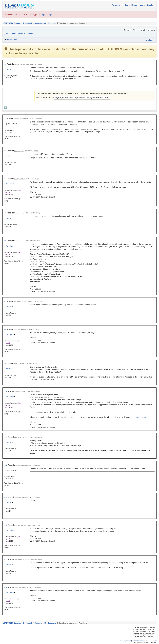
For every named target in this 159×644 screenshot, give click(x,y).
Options (127, 30)
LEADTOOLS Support (12, 23)
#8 (5, 329)
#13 (6, 497)
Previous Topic (12, 40)
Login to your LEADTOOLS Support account (70, 98)
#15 (6, 559)
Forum (115, 5)
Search (135, 5)
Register (150, 5)
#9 (5, 364)
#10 (6, 391)
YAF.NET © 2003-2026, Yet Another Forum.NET (144, 641)
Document (27, 23)
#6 (5, 241)
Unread (151, 30)
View (135, 30)
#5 (5, 213)
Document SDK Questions (45, 23)
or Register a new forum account (98, 98)
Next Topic (149, 40)
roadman (9, 69)
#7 (5, 301)
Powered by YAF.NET (126, 641)
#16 (6, 587)
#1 (5, 64)
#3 (5, 151)
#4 (5, 179)
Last (142, 30)
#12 (6, 465)
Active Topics (125, 5)
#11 (6, 437)
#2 (5, 118)
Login (142, 5)
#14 (6, 525)
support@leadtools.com (139, 417)
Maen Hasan (10, 184)
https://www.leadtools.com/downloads (115, 93)
